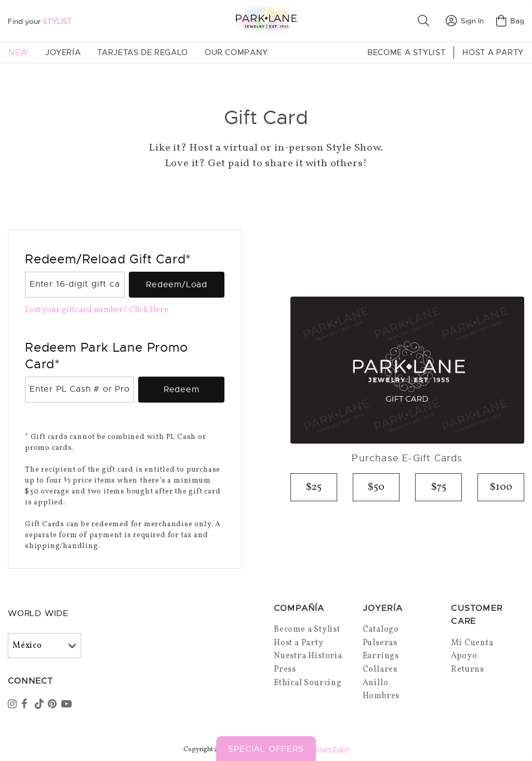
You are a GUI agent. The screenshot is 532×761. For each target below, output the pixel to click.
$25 (314, 487)
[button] (425, 21)
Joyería (63, 52)
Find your (40, 21)
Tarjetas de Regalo (143, 52)
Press (285, 670)
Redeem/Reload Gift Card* (108, 259)
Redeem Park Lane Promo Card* (107, 356)
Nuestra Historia (308, 656)
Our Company (236, 52)
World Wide (38, 613)
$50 (376, 487)
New (18, 52)
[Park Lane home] (266, 21)
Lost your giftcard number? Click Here (97, 310)
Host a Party (493, 52)
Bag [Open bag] (510, 21)
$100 (501, 487)
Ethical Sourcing (308, 683)
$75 (439, 487)
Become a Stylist (406, 52)
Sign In (465, 21)
